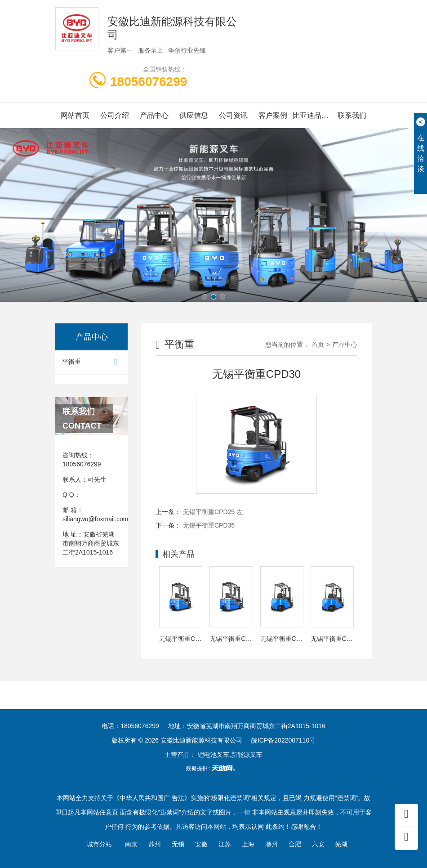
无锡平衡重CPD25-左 (213, 512)
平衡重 (91, 362)
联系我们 (352, 115)
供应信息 (194, 115)
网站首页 (75, 115)
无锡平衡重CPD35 (209, 525)
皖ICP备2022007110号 (283, 740)
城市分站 (99, 844)
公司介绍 (115, 115)
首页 (318, 345)
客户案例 (273, 115)
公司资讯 (233, 115)
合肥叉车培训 (114, 709)
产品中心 (154, 115)
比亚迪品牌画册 (312, 115)
